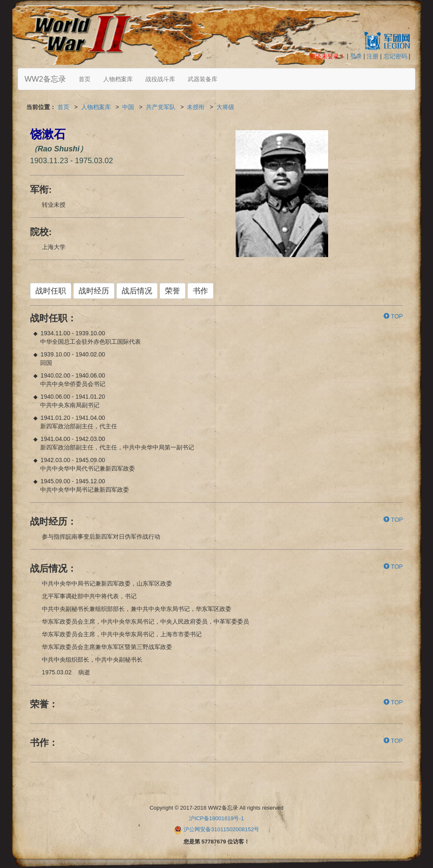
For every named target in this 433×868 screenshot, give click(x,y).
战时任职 (51, 291)
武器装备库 (203, 79)
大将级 (225, 107)
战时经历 (94, 291)
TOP (393, 316)
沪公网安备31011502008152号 (221, 829)
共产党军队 (161, 107)
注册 (373, 56)
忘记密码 (395, 56)
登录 (356, 56)
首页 (85, 79)
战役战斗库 (160, 79)
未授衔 (196, 107)
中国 (128, 107)
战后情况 (137, 291)
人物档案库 (118, 79)
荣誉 (173, 291)
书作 (200, 291)
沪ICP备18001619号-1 (216, 818)
